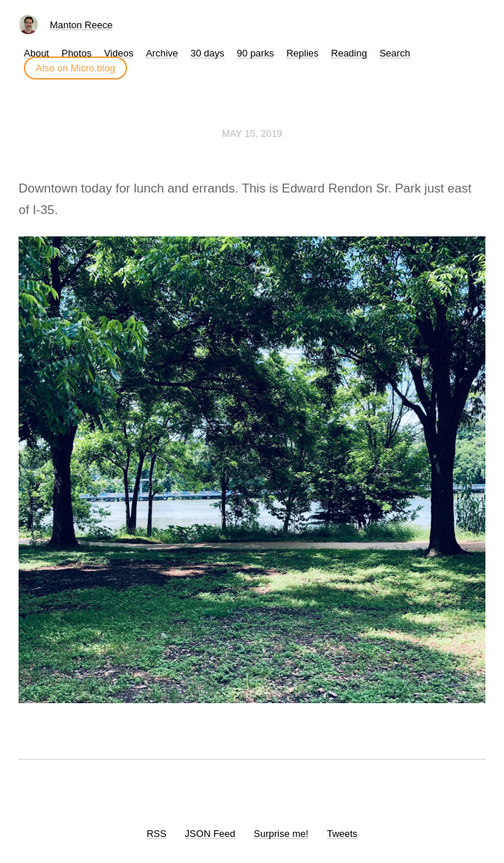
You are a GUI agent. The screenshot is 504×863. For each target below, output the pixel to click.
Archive (162, 53)
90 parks (256, 53)
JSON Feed (210, 834)
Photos (77, 53)
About (36, 53)
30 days (207, 53)
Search (394, 53)
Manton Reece (81, 25)
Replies (302, 53)
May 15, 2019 (252, 133)
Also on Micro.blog (75, 68)
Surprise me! (281, 834)
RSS (156, 834)
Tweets (342, 834)
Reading (349, 53)
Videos (119, 53)
